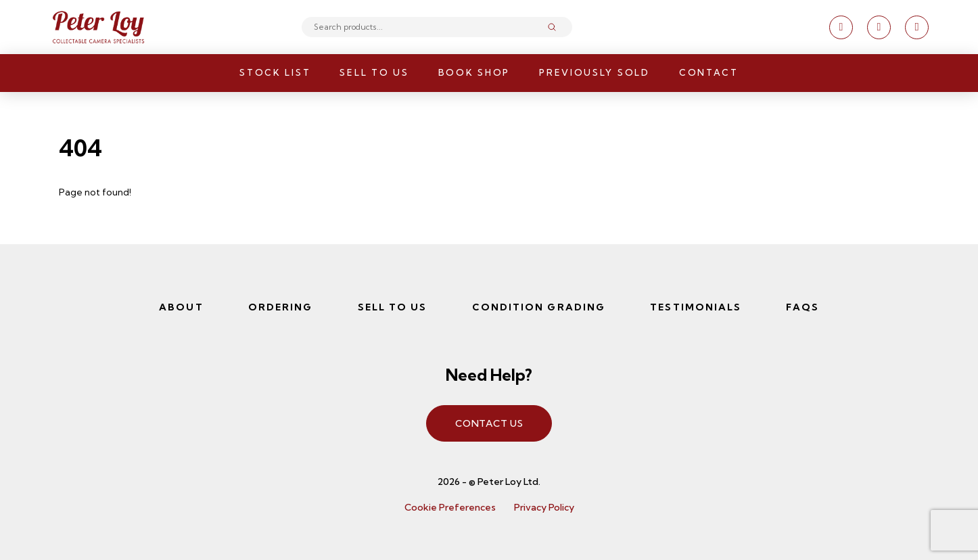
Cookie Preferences (450, 507)
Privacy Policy (544, 507)
